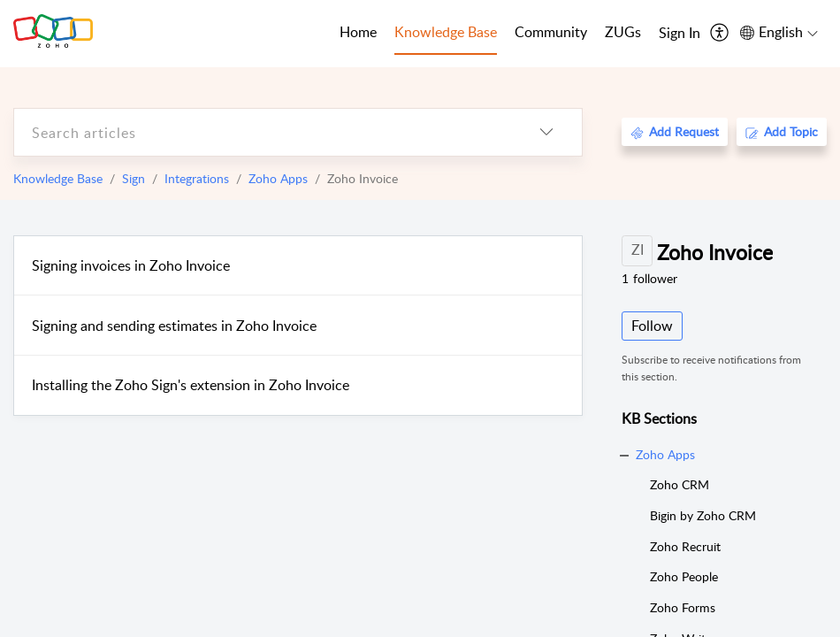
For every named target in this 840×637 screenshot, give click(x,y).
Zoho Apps (278, 178)
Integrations (197, 178)
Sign (134, 178)
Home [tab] (358, 32)
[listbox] (546, 132)
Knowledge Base (58, 178)
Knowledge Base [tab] (446, 32)
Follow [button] (652, 326)
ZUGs (623, 32)
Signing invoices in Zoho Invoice (131, 265)
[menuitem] (680, 34)
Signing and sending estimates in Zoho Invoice (174, 326)
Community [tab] (551, 32)
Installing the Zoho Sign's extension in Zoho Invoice (191, 385)
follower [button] (649, 278)
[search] (263, 132)
